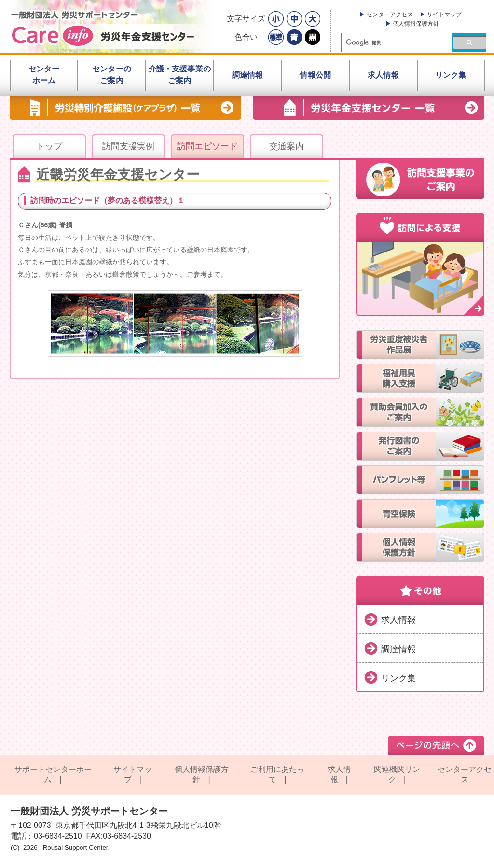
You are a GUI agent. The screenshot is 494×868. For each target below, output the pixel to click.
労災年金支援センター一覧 (369, 108)
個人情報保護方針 (416, 24)
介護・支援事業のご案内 (180, 75)
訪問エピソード (207, 146)
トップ (49, 146)
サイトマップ (444, 14)
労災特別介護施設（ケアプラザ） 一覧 (125, 108)
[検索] (396, 43)
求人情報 (398, 620)
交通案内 (287, 146)
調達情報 (398, 649)
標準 (276, 37)
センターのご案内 (112, 75)
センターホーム (44, 75)
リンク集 (398, 678)
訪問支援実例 (128, 146)
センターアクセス (390, 14)
